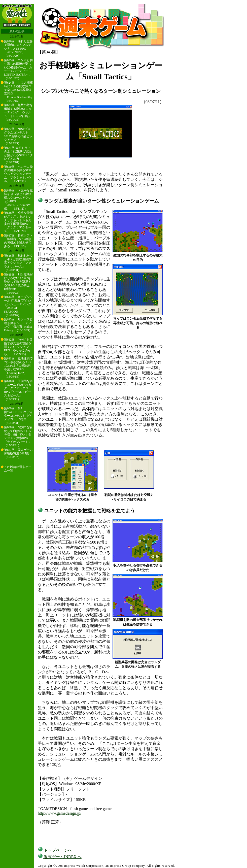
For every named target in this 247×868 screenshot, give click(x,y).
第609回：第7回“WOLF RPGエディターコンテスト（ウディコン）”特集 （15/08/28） (18, 416)
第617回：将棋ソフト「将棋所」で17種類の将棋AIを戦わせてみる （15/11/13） (18, 241)
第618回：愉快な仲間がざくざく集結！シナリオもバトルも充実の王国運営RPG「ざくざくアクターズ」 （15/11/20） (18, 222)
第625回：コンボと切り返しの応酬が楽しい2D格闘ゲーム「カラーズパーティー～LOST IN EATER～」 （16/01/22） (18, 69)
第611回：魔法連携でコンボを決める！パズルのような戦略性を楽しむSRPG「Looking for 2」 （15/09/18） (18, 368)
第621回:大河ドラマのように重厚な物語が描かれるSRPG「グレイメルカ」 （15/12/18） (18, 155)
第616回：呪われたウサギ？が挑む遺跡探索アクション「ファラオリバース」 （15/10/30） (18, 263)
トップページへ (55, 850)
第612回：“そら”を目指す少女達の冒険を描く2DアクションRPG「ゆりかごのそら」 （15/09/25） (18, 347)
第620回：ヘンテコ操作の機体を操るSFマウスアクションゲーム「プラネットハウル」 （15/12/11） (18, 174)
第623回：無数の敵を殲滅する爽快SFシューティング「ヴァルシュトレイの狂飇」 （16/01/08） (18, 112)
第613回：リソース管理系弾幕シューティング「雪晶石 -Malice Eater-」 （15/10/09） (18, 325)
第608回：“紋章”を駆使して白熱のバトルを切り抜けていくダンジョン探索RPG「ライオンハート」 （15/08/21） (18, 436)
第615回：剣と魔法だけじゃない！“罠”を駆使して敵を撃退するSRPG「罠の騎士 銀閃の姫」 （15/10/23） (18, 284)
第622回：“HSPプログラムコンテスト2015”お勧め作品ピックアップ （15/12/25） (18, 136)
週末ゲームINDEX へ (60, 857)
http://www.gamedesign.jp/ (60, 813)
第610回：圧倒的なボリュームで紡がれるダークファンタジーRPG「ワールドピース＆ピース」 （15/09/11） (18, 390)
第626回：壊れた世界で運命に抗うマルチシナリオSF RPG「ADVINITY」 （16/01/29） (18, 49)
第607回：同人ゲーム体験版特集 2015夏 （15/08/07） (18, 454)
